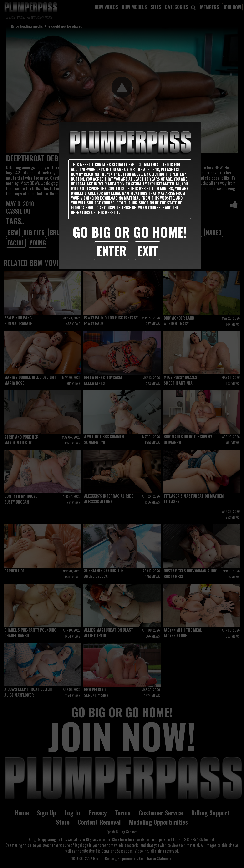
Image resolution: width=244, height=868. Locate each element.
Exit (147, 250)
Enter (112, 250)
